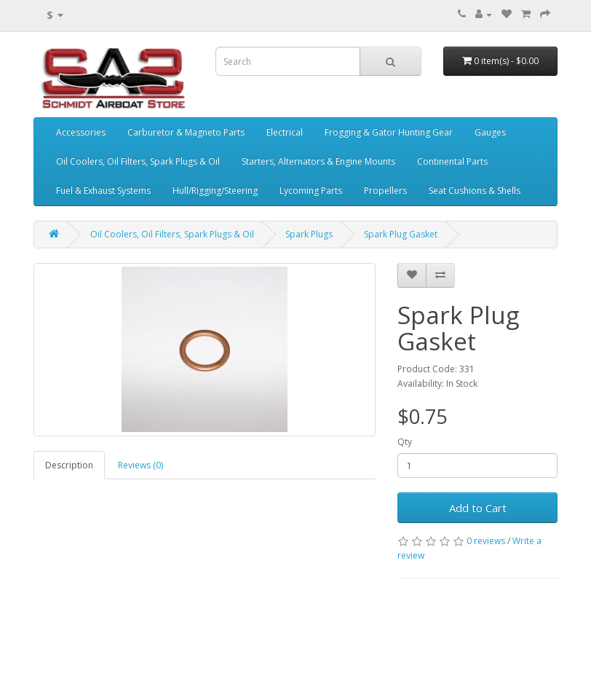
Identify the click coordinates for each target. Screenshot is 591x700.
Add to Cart (478, 508)
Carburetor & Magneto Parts (186, 132)
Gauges (490, 132)
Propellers (385, 190)
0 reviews (486, 541)
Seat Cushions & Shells (475, 190)
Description (69, 465)
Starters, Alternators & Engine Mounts (318, 161)
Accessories (81, 132)
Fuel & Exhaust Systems (103, 190)
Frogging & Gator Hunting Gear (389, 132)
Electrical (285, 132)
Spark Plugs (309, 234)
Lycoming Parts (311, 190)
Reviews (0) (140, 465)
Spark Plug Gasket (401, 234)
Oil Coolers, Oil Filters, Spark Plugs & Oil (138, 161)
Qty (405, 442)
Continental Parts (452, 161)
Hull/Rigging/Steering (215, 190)
